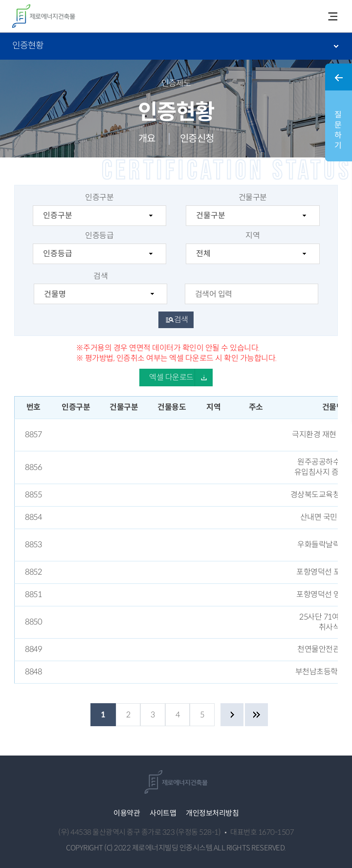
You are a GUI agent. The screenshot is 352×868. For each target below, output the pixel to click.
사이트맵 (163, 813)
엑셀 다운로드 (171, 377)
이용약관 (127, 813)
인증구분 (99, 209)
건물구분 (253, 209)
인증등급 (99, 247)
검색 (100, 288)
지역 (253, 247)
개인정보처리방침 (212, 813)
